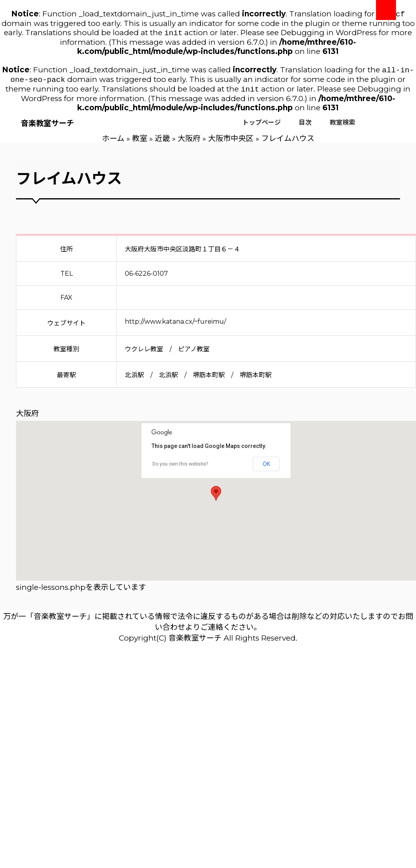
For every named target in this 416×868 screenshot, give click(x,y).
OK (266, 468)
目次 (305, 126)
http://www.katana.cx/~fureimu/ (175, 325)
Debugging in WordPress (329, 34)
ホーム (113, 142)
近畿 (162, 142)
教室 (140, 142)
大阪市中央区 (231, 142)
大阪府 (189, 142)
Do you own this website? (180, 468)
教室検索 (342, 126)
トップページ (262, 126)
